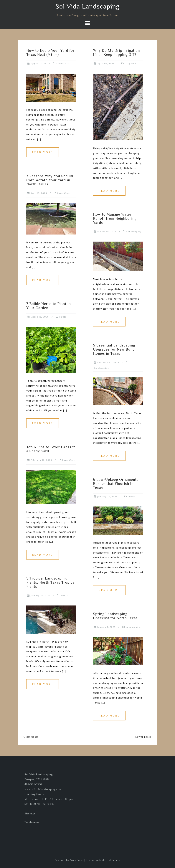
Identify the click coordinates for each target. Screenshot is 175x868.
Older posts (31, 737)
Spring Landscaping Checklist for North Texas (115, 616)
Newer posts (143, 737)
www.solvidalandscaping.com (43, 789)
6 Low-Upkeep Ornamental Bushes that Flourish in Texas (116, 483)
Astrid (100, 860)
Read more (43, 152)
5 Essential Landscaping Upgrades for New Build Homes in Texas (114, 349)
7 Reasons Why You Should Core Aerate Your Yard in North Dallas (50, 180)
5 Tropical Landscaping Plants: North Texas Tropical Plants (51, 582)
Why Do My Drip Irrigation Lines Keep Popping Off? (117, 52)
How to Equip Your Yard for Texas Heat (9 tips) (50, 52)
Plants (63, 317)
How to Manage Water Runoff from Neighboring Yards (115, 218)
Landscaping (134, 231)
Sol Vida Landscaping (87, 6)
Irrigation (130, 63)
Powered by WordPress (69, 860)
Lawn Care (63, 63)
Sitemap (30, 813)
